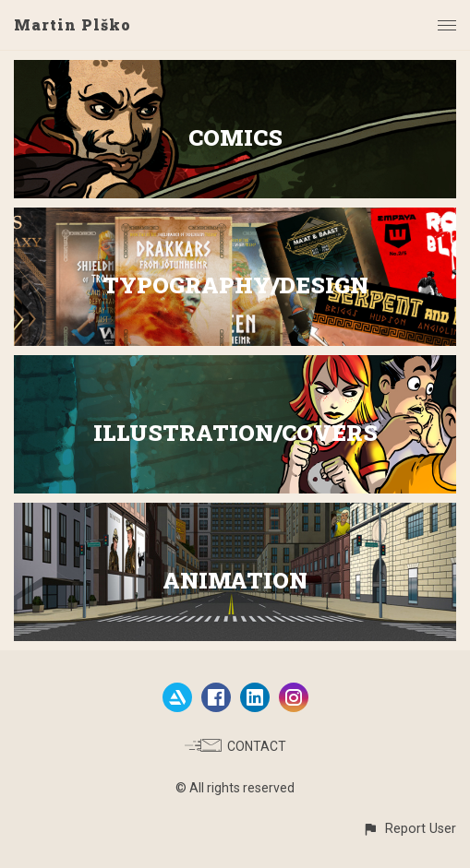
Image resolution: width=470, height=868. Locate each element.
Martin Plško (72, 24)
